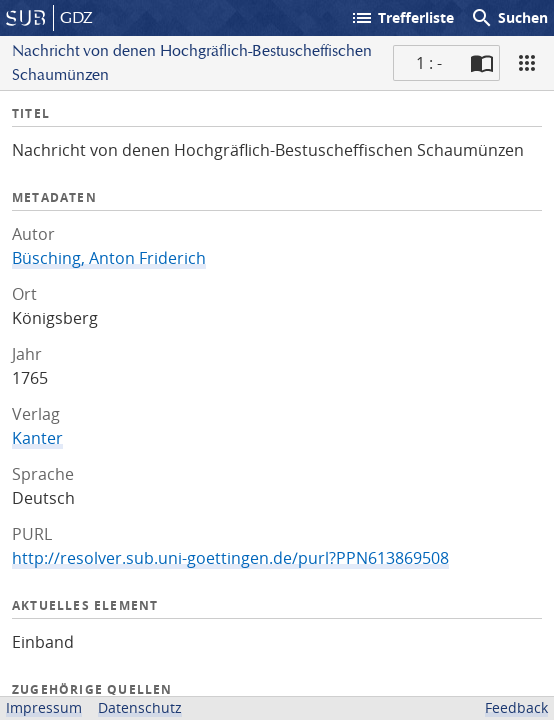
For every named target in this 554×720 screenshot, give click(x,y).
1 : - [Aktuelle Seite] (429, 63)
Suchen (509, 18)
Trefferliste (402, 18)
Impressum (44, 707)
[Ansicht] (527, 63)
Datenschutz (140, 707)
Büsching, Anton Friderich (109, 258)
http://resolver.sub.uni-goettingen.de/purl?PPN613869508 (230, 558)
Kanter (37, 438)
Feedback (516, 707)
